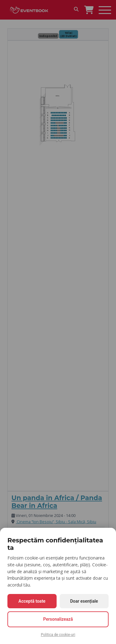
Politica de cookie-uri (58, 635)
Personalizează (58, 619)
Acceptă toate (32, 601)
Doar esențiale (84, 601)
